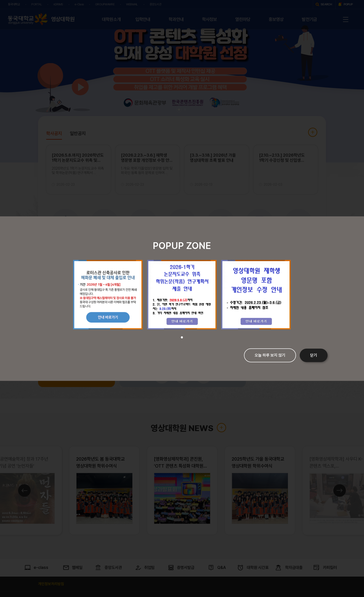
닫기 (314, 355)
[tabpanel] (108, 295)
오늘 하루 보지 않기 (270, 355)
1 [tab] (182, 337)
